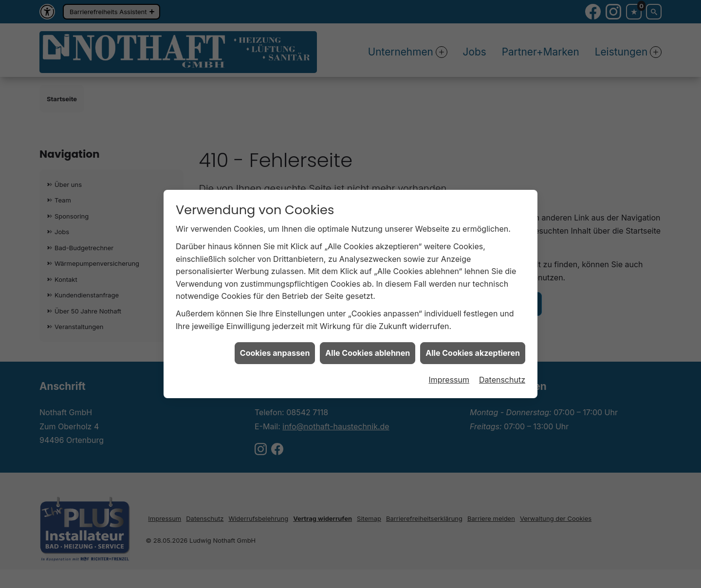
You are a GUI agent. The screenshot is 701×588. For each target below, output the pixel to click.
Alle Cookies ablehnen (368, 350)
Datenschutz (502, 376)
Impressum (449, 376)
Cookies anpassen (275, 350)
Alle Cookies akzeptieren (473, 350)
